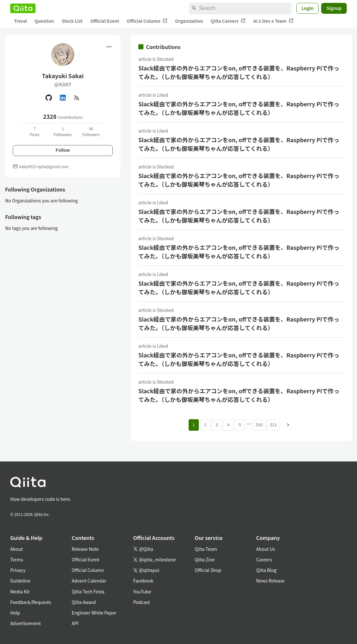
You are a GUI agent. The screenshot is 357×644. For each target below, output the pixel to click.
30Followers (91, 131)
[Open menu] (109, 47)
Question (44, 21)
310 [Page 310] (259, 425)
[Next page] (288, 425)
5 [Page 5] (240, 425)
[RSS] (77, 98)
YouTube (142, 591)
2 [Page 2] (205, 425)
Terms (17, 559)
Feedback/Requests (31, 602)
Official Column (147, 21)
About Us (266, 549)
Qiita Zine (205, 559)
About (16, 549)
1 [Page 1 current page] (194, 425)
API (75, 623)
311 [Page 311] (273, 425)
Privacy (18, 570)
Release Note (85, 549)
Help (15, 613)
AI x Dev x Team (273, 21)
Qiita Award (84, 602)
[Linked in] (63, 98)
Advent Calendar (89, 581)
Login (308, 8)
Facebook (143, 581)
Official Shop (208, 570)
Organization (189, 21)
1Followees (63, 131)
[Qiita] (23, 8)
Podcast (142, 602)
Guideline (20, 581)
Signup (334, 8)
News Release (270, 581)
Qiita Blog (266, 570)
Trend (20, 21)
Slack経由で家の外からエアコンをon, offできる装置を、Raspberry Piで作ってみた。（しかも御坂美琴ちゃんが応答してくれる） (239, 72)
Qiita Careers (228, 21)
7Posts (35, 131)
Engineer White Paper (94, 613)
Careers (264, 559)
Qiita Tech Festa (88, 591)
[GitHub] (49, 98)
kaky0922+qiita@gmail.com (44, 166)
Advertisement (26, 623)
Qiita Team (206, 549)
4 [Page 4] (228, 425)
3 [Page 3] (217, 425)
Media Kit (20, 591)
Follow (63, 150)
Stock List (72, 21)
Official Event (105, 21)
